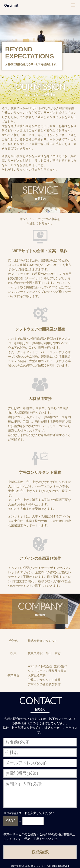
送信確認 (40, 852)
